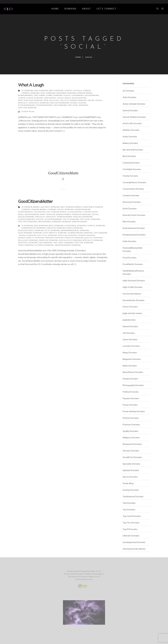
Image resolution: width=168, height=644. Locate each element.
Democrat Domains (132, 202)
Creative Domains (56, 228)
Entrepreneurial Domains (75, 230)
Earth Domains (75, 228)
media (68, 98)
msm (46, 100)
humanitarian (90, 212)
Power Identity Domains (31, 238)
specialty (23, 103)
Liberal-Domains (130, 326)
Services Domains (49, 240)
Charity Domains (96, 226)
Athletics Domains (131, 130)
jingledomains (129, 320)
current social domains (61, 209)
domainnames (25, 95)
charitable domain (93, 207)
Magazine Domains (132, 359)
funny (42, 95)
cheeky (68, 91)
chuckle (78, 91)
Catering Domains (131, 163)
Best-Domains (56, 226)
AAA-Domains (41, 226)
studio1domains (27, 105)
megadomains (79, 98)
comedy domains (31, 93)
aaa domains (41, 91)
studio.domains (27, 219)
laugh (61, 98)
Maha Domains (130, 366)
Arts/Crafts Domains (132, 123)
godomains (78, 95)
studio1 (83, 103)
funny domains (54, 95)
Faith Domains (129, 241)
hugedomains (92, 95)
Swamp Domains (131, 490)
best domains (56, 91)
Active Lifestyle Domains (134, 104)
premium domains (81, 214)
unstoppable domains (50, 222)
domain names (85, 93)
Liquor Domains (130, 339)
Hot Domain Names (132, 294)
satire (91, 100)
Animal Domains (130, 110)
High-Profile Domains (55, 233)
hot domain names (57, 212)
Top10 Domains (26, 245)
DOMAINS (71, 9)
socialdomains (26, 217)
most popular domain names (56, 214)
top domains (60, 105)
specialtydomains (60, 103)
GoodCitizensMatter (35, 201)
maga (21, 214)
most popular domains (31, 100)
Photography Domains (133, 385)
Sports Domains (130, 477)
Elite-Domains (52, 230)
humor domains (35, 98)
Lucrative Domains (131, 346)
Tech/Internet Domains (133, 497)
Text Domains (129, 503)
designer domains (66, 93)
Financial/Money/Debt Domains (133, 250)
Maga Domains (130, 353)
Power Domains (87, 235)
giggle (67, 95)
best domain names (71, 207)
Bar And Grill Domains (133, 150)
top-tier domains (27, 108)
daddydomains (83, 209)
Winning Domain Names (134, 549)
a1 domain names (31, 207)
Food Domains (130, 258)
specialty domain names (59, 217)
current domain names (34, 209)
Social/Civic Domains (70, 240)
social (99, 100)
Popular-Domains (68, 235)
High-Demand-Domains (30, 233)
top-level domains (78, 105)
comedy (87, 91)
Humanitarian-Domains (80, 233)
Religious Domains (28, 240)
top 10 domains (71, 219)
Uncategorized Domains (68, 245)
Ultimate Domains (44, 245)
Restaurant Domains (132, 444)
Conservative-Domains (34, 228)
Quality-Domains (94, 238)
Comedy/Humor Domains (134, 182)
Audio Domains (130, 137)
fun (36, 95)
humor (22, 98)
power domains (78, 100)
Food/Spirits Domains (133, 264)
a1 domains (28, 91)
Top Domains (46, 243)
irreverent (50, 98)
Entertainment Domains (134, 228)
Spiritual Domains (28, 243)
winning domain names (75, 222)
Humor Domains (130, 307)
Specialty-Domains (93, 240)
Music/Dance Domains (133, 372)
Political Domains (47, 235)
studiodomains (44, 105)
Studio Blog (28, 111)
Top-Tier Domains (84, 243)
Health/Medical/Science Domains (133, 272)
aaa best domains (50, 207)
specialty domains (39, 103)
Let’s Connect (107, 9)
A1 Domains (27, 226)
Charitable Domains (75, 226)
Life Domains (100, 233)
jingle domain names (132, 313)
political (54, 100)
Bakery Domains (130, 143)
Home (55, 9)
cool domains (48, 93)
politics (65, 100)
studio (74, 103)
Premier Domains (54, 238)
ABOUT (87, 9)
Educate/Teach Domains (31, 230)
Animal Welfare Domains (134, 117)
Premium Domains (74, 238)
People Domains (28, 235)
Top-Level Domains (63, 243)
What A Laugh (31, 85)
